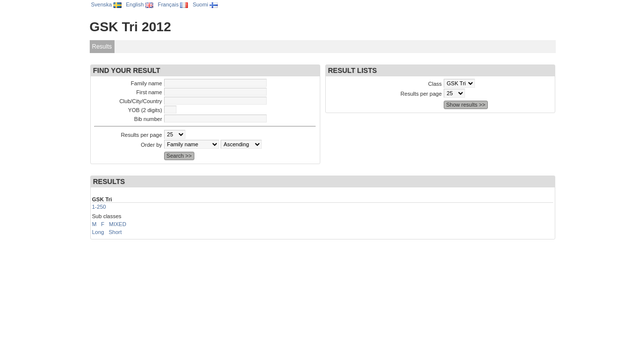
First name (149, 92)
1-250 (99, 207)
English (140, 4)
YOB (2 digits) (145, 110)
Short (115, 232)
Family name (146, 83)
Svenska (106, 4)
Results (102, 47)
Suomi (205, 4)
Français (173, 4)
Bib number (148, 119)
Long (98, 232)
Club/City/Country (141, 101)
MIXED (118, 224)
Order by (151, 145)
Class (435, 84)
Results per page (142, 135)
